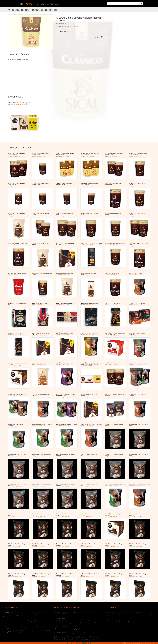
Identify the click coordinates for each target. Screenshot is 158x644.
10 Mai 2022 (113, 577)
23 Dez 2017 (64, 156)
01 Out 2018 (137, 186)
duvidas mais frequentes (124, 615)
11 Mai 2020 (40, 186)
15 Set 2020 (113, 427)
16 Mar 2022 (16, 577)
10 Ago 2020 (88, 186)
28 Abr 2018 (40, 216)
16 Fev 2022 (113, 547)
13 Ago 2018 (64, 216)
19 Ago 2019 (16, 427)
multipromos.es (138, 643)
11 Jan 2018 (16, 275)
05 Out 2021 (64, 517)
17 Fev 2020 (16, 186)
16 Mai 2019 (137, 156)
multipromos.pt (127, 643)
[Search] (141, 4)
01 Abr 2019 (112, 216)
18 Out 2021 (112, 517)
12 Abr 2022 (64, 577)
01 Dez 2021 (16, 547)
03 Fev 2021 (64, 487)
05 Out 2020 (40, 156)
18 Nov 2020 (64, 457)
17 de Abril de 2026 (19, 104)
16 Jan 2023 (64, 364)
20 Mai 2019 (137, 397)
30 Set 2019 (15, 156)
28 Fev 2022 (16, 216)
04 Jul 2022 (64, 275)
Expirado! (74, 26)
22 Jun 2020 (64, 186)
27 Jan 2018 (88, 156)
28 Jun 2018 (112, 156)
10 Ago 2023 (88, 276)
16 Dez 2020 (113, 457)
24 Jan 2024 (88, 367)
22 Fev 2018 (16, 396)
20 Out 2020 (16, 457)
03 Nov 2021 (137, 517)
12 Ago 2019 (137, 216)
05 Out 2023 (137, 275)
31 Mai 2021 (137, 246)
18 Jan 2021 (88, 335)
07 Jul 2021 (16, 517)
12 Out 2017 (137, 364)
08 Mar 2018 (112, 245)
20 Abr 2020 (40, 426)
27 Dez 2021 (112, 186)
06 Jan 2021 (16, 487)
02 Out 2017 (64, 246)
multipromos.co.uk (150, 643)
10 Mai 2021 (40, 276)
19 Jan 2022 (64, 547)
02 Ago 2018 (64, 397)
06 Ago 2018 (88, 397)
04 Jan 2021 (16, 245)
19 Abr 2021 (112, 485)
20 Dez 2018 (88, 216)
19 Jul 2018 (112, 364)
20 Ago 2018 (112, 397)
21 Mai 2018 (40, 397)
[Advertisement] (127, 29)
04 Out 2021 (112, 275)
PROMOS (30, 4)
